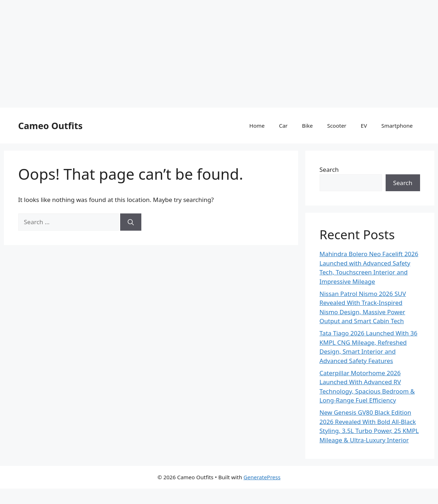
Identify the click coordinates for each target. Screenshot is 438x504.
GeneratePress (262, 477)
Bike (307, 126)
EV (364, 126)
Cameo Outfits (51, 126)
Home (257, 126)
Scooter (337, 126)
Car (283, 126)
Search (329, 169)
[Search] (131, 222)
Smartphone (397, 126)
